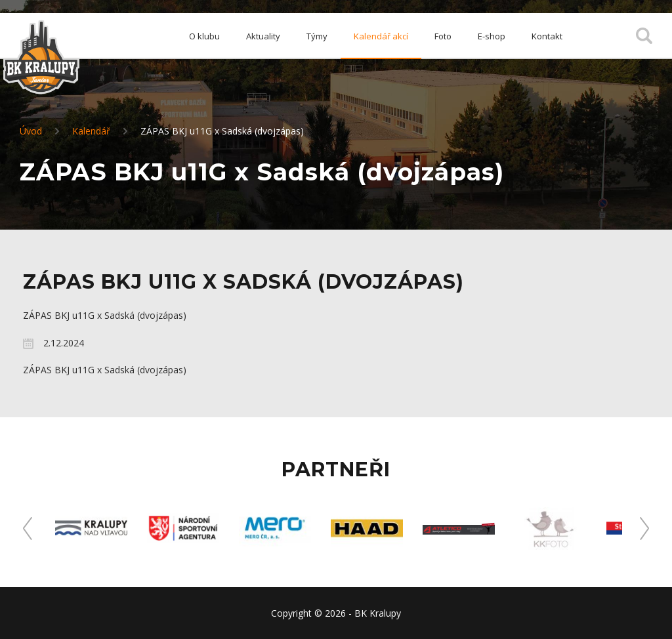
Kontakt (547, 36)
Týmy (317, 36)
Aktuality (263, 36)
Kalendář (91, 131)
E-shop (492, 36)
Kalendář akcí (381, 36)
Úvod (31, 131)
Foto (443, 36)
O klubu (204, 36)
